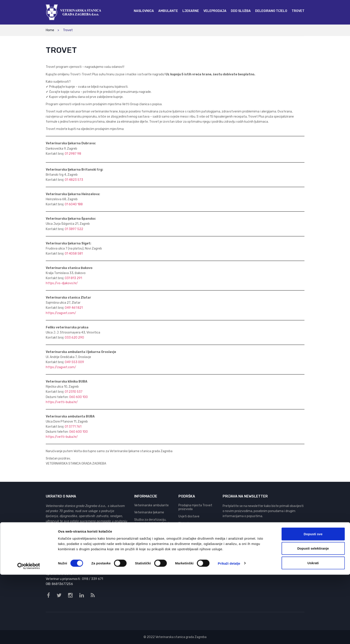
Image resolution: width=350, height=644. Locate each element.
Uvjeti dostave (189, 516)
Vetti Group (57, 539)
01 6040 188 (74, 204)
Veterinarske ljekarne (149, 512)
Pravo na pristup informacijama (190, 540)
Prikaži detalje (229, 633)
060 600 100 (78, 397)
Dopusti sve (313, 603)
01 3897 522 (74, 229)
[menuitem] (144, 11)
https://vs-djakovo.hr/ (62, 283)
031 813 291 (73, 278)
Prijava (299, 530)
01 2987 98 (73, 154)
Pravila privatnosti (192, 531)
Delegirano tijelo (146, 538)
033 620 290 (74, 338)
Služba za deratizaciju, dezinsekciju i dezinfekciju (153, 522)
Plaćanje (184, 523)
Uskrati (313, 632)
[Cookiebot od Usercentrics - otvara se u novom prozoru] (29, 635)
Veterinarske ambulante (151, 505)
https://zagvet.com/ (61, 313)
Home (50, 30)
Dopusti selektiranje (313, 618)
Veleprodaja (142, 531)
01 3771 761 (73, 427)
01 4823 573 (74, 180)
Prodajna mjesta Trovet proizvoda (195, 507)
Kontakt (184, 549)
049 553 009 (74, 362)
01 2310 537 (74, 392)
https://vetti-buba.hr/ (62, 402)
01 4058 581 (74, 254)
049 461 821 (74, 308)
